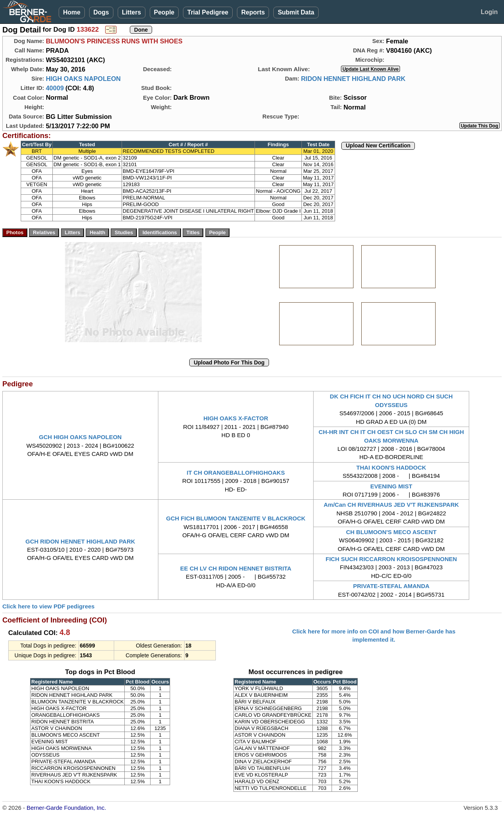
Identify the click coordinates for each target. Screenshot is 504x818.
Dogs (101, 12)
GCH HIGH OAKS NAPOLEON (80, 437)
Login (489, 12)
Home (72, 12)
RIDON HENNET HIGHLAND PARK (353, 79)
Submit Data (296, 12)
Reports (253, 12)
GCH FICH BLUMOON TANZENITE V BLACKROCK (236, 518)
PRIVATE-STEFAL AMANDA (391, 586)
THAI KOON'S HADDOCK (391, 467)
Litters (132, 12)
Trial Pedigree (208, 12)
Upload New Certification (378, 145)
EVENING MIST (391, 486)
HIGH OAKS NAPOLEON (83, 79)
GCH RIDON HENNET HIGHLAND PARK (80, 541)
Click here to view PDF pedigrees (48, 606)
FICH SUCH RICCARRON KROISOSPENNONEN (391, 559)
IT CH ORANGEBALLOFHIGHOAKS (236, 473)
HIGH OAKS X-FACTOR (236, 418)
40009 (55, 88)
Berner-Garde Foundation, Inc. (66, 808)
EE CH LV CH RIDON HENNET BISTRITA (236, 568)
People (164, 12)
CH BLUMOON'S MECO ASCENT (391, 532)
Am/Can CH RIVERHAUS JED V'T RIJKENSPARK (391, 505)
